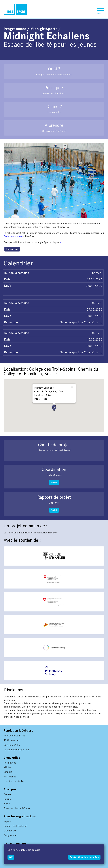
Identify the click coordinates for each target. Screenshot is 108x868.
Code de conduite (13, 236)
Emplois (8, 772)
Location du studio (14, 781)
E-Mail (54, 482)
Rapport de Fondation (15, 826)
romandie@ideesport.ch (16, 750)
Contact (8, 794)
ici (61, 242)
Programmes (15, 29)
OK (11, 857)
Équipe (7, 799)
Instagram (12, 249)
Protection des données (84, 857)
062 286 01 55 (12, 745)
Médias (7, 767)
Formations (10, 763)
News (7, 804)
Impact (7, 821)
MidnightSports (44, 29)
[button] (100, 9)
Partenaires (10, 777)
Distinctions (10, 831)
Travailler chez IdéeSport (17, 808)
